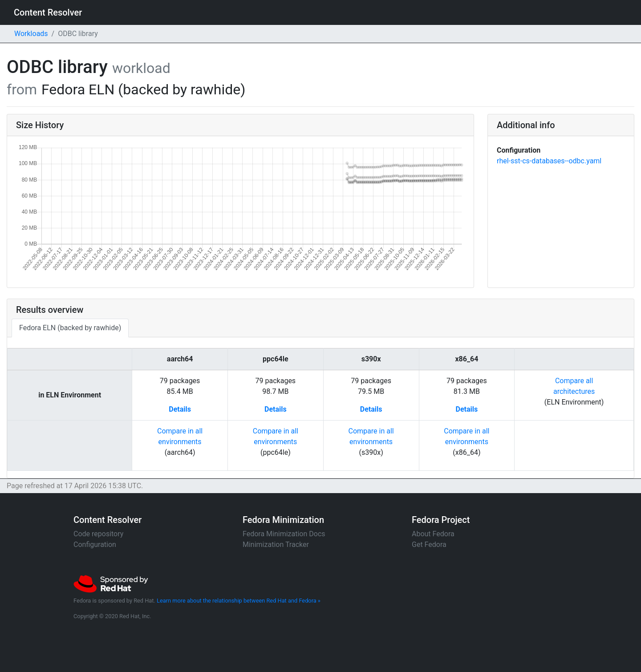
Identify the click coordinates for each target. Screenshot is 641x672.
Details (180, 409)
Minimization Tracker (276, 544)
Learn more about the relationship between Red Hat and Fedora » (239, 601)
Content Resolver (48, 12)
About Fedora (433, 534)
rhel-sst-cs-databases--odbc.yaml (549, 161)
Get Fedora (429, 544)
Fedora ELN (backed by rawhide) (70, 328)
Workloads (31, 34)
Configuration (95, 544)
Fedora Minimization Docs (284, 534)
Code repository (98, 534)
